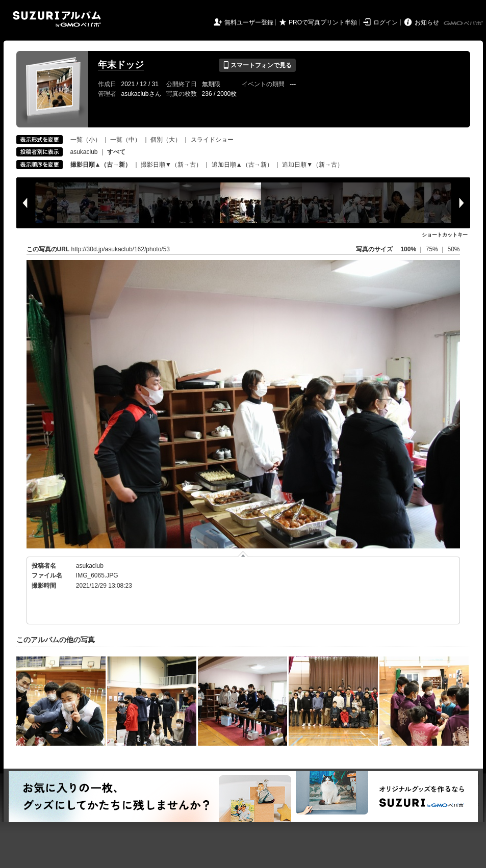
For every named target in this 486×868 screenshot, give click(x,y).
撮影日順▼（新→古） (171, 165)
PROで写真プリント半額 (323, 22)
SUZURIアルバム (57, 19)
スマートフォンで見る (257, 65)
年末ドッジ (121, 65)
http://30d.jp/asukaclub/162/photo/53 (121, 249)
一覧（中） (125, 140)
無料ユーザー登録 (249, 22)
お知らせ (427, 22)
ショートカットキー (445, 235)
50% (453, 249)
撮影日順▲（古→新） (101, 165)
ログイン (386, 22)
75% (433, 249)
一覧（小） (86, 140)
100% (408, 249)
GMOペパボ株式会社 (464, 23)
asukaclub (84, 152)
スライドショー (212, 140)
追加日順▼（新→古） (313, 165)
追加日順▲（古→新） (242, 165)
